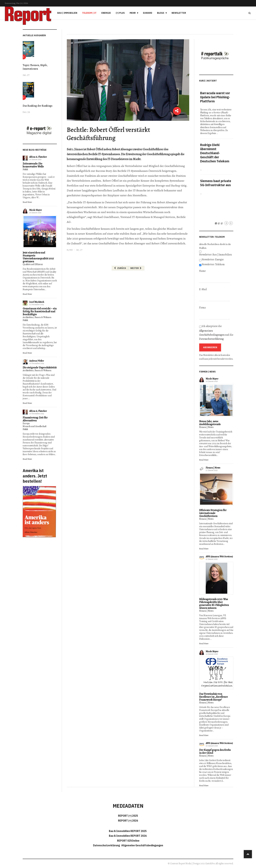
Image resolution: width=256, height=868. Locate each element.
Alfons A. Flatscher (38, 157)
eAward (148, 13)
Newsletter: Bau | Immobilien (215, 255)
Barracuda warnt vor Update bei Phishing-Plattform (215, 97)
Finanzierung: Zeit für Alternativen (35, 419)
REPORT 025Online (128, 841)
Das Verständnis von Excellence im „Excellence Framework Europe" (213, 697)
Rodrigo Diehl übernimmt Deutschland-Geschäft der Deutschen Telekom (215, 153)
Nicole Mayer (36, 210)
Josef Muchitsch (37, 302)
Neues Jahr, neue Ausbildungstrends (210, 423)
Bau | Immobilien (67, 13)
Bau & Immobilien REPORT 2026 (128, 836)
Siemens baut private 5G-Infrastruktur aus (216, 183)
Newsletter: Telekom (213, 264)
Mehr (133, 13)
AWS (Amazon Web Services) (219, 557)
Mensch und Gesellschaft (35, 426)
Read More (27, 202)
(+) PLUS (120, 13)
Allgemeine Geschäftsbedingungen (142, 845)
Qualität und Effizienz (33, 264)
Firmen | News (206, 427)
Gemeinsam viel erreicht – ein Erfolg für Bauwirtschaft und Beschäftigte (40, 312)
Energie (106, 13)
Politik (25, 169)
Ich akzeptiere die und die (216, 333)
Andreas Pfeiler (37, 361)
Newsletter (179, 13)
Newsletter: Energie (213, 260)
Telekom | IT (89, 13)
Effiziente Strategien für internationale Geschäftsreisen (213, 513)
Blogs (161, 13)
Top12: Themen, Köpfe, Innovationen (35, 67)
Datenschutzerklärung (211, 339)
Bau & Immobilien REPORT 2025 (128, 831)
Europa (26, 423)
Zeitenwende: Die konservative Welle (33, 165)
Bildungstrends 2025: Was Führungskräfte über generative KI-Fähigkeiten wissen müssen (214, 604)
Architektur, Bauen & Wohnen (37, 317)
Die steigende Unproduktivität (40, 368)
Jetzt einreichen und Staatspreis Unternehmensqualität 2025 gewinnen (38, 257)
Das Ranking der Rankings (38, 106)
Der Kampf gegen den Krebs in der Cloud (215, 751)
